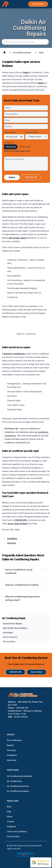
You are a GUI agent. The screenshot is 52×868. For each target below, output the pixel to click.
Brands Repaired (10, 637)
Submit (12, 177)
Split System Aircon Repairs (15, 628)
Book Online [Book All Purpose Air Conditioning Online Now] (38, 4)
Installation (12, 539)
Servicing (11, 543)
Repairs (10, 745)
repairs (41, 83)
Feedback (11, 827)
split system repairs (18, 238)
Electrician (12, 760)
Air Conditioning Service (18, 786)
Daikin (26, 72)
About (10, 817)
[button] (26, 571)
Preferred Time (32, 132)
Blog (9, 807)
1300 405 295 (20, 520)
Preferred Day (10, 132)
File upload (8, 143)
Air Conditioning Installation (19, 776)
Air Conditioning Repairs (18, 791)
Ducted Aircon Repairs (13, 624)
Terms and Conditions (17, 832)
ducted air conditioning (14, 354)
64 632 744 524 (21, 717)
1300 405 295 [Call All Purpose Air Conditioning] (31, 177)
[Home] (5, 4)
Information (8, 633)
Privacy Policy (13, 837)
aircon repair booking (18, 524)
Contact (11, 822)
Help (9, 812)
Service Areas (9, 642)
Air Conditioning (14, 740)
